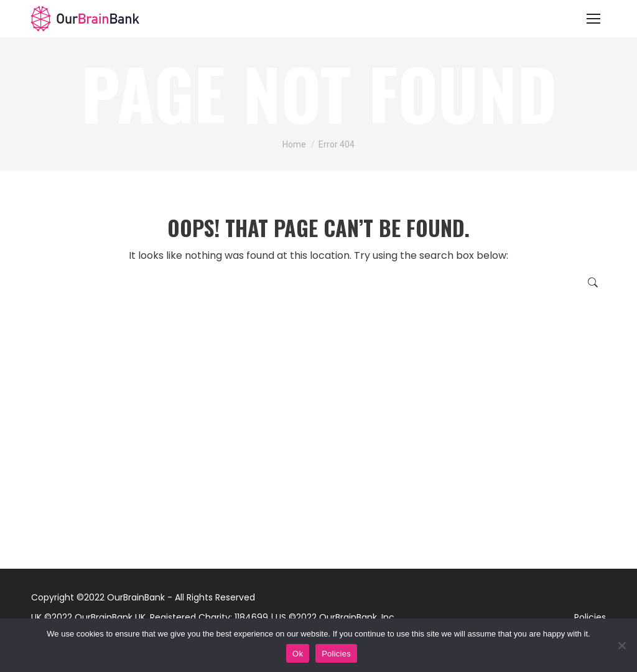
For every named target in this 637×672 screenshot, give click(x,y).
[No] (621, 645)
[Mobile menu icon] (593, 19)
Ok (298, 654)
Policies (590, 617)
